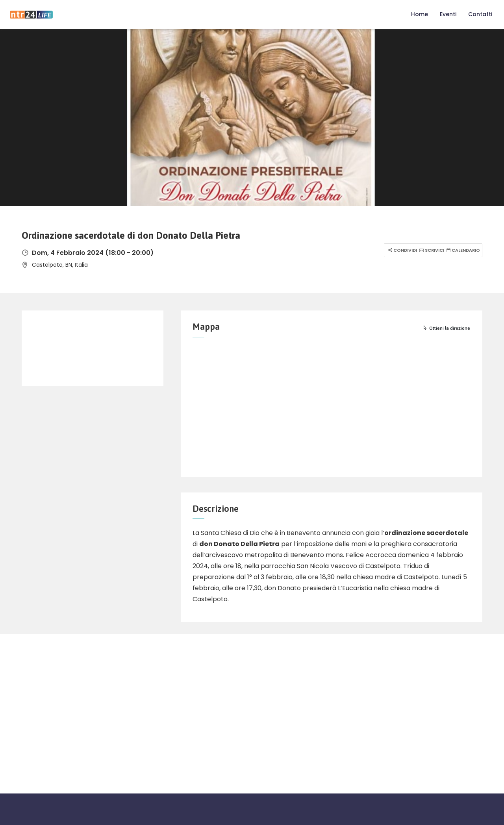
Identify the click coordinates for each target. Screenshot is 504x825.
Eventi (448, 14)
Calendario (462, 250)
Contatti (480, 14)
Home (420, 14)
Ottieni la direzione (446, 328)
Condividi (402, 250)
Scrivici (431, 250)
